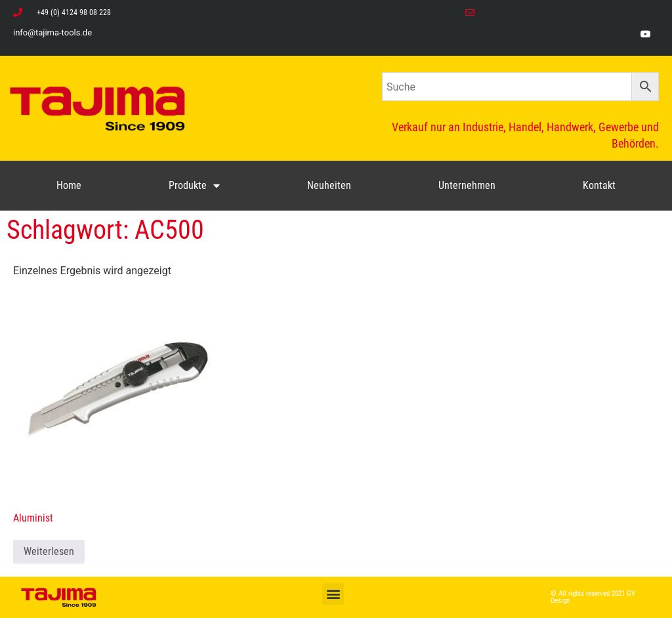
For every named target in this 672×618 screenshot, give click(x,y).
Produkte (194, 186)
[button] (333, 594)
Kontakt (599, 185)
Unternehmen (467, 185)
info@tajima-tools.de (52, 32)
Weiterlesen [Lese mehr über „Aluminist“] (49, 551)
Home (69, 185)
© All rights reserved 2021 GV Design (593, 597)
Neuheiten (329, 185)
